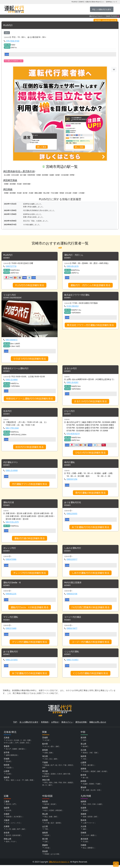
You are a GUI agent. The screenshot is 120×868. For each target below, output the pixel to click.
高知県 (45, 854)
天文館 (85, 844)
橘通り (93, 838)
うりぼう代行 (10, 295)
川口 (51, 762)
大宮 (46, 762)
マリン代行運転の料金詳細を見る (30, 644)
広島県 (45, 823)
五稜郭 (22, 746)
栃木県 (45, 747)
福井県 (83, 759)
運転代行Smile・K (13, 585)
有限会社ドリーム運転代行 (17, 369)
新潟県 (83, 740)
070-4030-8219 (73, 435)
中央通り (86, 774)
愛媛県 (45, 848)
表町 (55, 820)
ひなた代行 (70, 412)
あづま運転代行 (11, 654)
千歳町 (98, 787)
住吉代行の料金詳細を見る (30, 448)
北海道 (7, 740)
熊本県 (83, 823)
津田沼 (70, 768)
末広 (28, 746)
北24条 (17, 743)
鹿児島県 (84, 842)
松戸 (52, 768)
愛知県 (83, 790)
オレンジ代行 (10, 550)
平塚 (60, 785)
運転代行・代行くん (75, 255)
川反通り (9, 770)
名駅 (88, 793)
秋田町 (47, 838)
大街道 (47, 851)
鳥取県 (45, 804)
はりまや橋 (55, 857)
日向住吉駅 (15, 175)
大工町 (47, 743)
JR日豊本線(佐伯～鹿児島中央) (19, 171)
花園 (29, 743)
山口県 (45, 829)
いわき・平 (20, 783)
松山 (84, 851)
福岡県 (83, 804)
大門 (17, 746)
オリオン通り (49, 749)
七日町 (8, 777)
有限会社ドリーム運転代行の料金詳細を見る (30, 399)
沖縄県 (83, 848)
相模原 (70, 785)
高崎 (51, 756)
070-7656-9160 (13, 41)
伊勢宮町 (59, 813)
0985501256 (72, 481)
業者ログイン (67, 725)
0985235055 (72, 515)
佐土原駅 (7, 175)
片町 (84, 762)
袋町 (99, 774)
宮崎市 (7, 33)
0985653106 (72, 596)
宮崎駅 (39, 175)
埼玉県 (45, 759)
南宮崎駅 (45, 175)
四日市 (8, 807)
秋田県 (7, 768)
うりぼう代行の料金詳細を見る (30, 359)
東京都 (45, 774)
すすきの (9, 743)
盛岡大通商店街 (12, 758)
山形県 (7, 774)
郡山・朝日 (10, 783)
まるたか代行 (71, 369)
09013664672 (12, 340)
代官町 (52, 813)
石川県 (83, 753)
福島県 (7, 780)
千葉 (65, 768)
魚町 (23, 832)
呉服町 (85, 787)
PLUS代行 (8, 25)
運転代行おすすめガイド (97, 16)
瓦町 (46, 844)
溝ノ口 (45, 788)
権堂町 (93, 774)
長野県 (83, 772)
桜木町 (85, 749)
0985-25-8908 (12, 472)
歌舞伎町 (45, 779)
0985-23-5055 (12, 663)
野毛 (46, 785)
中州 (89, 807)
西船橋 (47, 768)
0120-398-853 (73, 307)
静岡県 (83, 784)
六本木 (60, 777)
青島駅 (62, 193)
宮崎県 (108, 16)
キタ (8, 826)
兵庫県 (7, 829)
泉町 (57, 749)
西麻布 (47, 777)
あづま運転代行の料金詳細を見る (30, 676)
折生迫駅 (68, 193)
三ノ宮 (8, 832)
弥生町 (53, 807)
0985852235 (11, 596)
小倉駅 (99, 807)
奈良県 (7, 836)
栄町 (44, 770)
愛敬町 (85, 813)
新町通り (22, 752)
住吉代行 (8, 412)
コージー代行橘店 (74, 620)
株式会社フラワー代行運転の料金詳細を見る (90, 326)
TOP (15, 725)
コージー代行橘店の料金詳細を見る (90, 644)
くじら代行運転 (72, 654)
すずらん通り (9, 746)
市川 (60, 768)
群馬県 (45, 753)
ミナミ (13, 826)
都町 (84, 832)
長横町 (15, 752)
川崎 (55, 785)
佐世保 (90, 820)
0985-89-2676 (73, 267)
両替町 (92, 787)
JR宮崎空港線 (10, 180)
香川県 (45, 842)
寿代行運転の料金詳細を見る (90, 494)
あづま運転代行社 (74, 504)
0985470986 (11, 561)
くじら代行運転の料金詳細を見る (90, 676)
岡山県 (45, 817)
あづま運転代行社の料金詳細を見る (90, 529)
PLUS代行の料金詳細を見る (30, 286)
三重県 (7, 804)
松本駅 (104, 774)
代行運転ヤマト (11, 464)
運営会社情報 (81, 725)
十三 (19, 826)
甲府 (84, 768)
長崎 (84, 820)
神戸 (19, 832)
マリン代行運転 (11, 620)
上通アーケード (89, 826)
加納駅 (52, 175)
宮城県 (7, 762)
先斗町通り (18, 820)
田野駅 (72, 175)
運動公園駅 (38, 193)
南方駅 (25, 193)
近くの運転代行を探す (29, 725)
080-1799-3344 (12, 429)
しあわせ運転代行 (74, 550)
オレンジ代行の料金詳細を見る (30, 575)
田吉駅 (19, 184)
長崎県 (83, 817)
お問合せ (55, 725)
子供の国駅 (54, 193)
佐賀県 (83, 811)
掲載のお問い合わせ (98, 725)
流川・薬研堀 (56, 826)
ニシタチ (86, 838)
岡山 (46, 820)
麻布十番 (67, 777)
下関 (46, 832)
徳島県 (45, 836)
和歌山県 (7, 842)
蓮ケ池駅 (23, 175)
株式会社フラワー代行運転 (78, 295)
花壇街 (53, 777)
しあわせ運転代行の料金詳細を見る (90, 575)
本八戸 (8, 752)
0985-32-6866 (12, 381)
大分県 (83, 829)
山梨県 (83, 765)
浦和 (55, 762)
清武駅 (57, 175)
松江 (46, 813)
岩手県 (7, 755)
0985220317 (72, 561)
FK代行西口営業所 (74, 585)
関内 (51, 785)
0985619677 (72, 631)
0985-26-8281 (73, 383)
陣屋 (32, 783)
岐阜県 (83, 778)
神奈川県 (46, 783)
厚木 (65, 785)
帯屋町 (47, 857)
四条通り (9, 820)
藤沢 (50, 788)
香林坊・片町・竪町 (90, 756)
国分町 (8, 764)
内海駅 (75, 193)
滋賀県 (7, 811)
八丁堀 (47, 826)
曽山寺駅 (46, 193)
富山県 (83, 747)
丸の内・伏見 (96, 793)
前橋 (46, 756)
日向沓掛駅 (65, 175)
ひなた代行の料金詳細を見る (90, 454)
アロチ (13, 844)
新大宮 (8, 838)
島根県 (45, 811)
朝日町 (47, 807)
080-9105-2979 (12, 524)
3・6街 (23, 743)
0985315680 (11, 631)
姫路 (14, 832)
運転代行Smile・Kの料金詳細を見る (30, 610)
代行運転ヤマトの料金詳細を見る (30, 485)
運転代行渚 (9, 504)
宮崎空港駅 (27, 184)
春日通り (91, 768)
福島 (27, 783)
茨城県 (45, 740)
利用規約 (45, 725)
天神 (94, 807)
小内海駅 (81, 193)
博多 (84, 807)
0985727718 (11, 267)
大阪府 (7, 823)
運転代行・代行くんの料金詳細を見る (90, 286)
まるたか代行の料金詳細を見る (90, 402)
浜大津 (8, 813)
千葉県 (45, 765)
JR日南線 (8, 189)
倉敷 (51, 820)
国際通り (91, 851)
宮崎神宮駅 (31, 175)
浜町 (96, 820)
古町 (84, 743)
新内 (8, 844)
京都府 (7, 817)
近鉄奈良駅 (16, 838)
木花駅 (31, 193)
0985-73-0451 (73, 663)
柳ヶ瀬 (85, 780)
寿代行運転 (70, 464)
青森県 (7, 749)
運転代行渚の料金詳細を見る (30, 540)
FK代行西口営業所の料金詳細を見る (91, 610)
